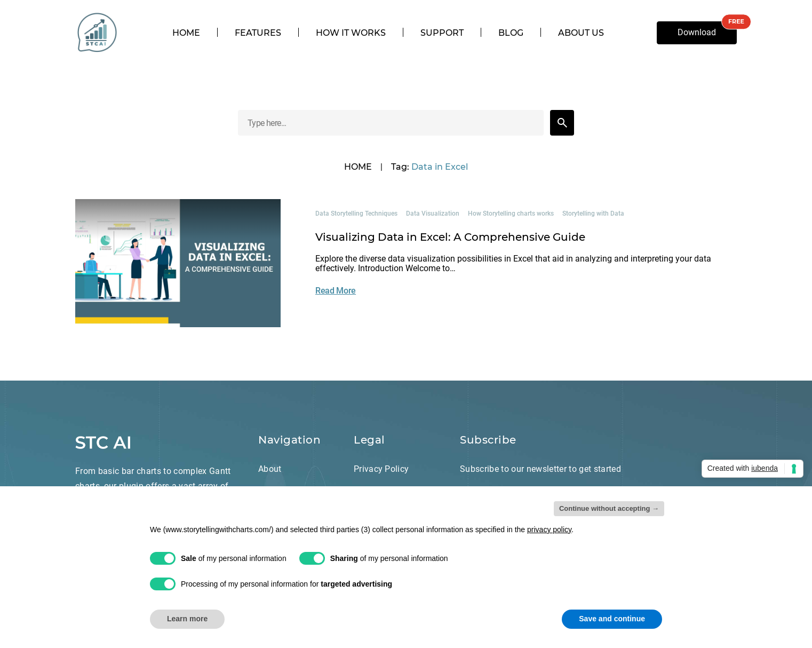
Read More (336, 291)
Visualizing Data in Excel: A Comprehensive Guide (450, 237)
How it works (351, 33)
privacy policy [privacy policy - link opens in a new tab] (549, 530)
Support (442, 33)
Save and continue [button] (612, 619)
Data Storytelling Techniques (356, 214)
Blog (511, 33)
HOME (358, 167)
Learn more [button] (187, 619)
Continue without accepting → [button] (609, 508)
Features (258, 33)
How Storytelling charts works (511, 214)
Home (186, 33)
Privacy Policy (381, 469)
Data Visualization (433, 214)
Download (697, 32)
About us (581, 33)
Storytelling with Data (593, 214)
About (270, 469)
